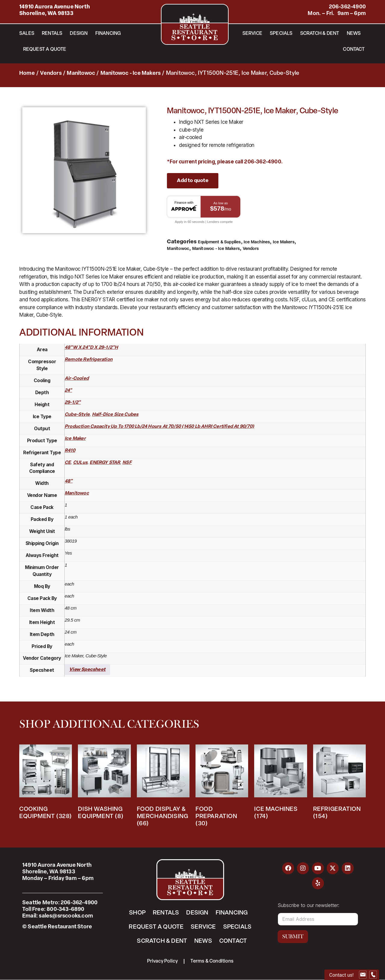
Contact (354, 50)
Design (79, 34)
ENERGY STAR (105, 463)
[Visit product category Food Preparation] (222, 787)
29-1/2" (73, 403)
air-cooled (77, 379)
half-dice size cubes (115, 415)
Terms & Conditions (212, 961)
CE (68, 463)
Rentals (52, 34)
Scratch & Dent (320, 34)
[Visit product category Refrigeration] (339, 784)
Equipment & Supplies (219, 242)
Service (252, 34)
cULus (80, 463)
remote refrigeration (89, 360)
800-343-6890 (65, 910)
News (354, 34)
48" (69, 481)
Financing (108, 34)
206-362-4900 (347, 7)
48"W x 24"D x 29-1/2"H (91, 348)
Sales (27, 34)
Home (27, 73)
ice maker (75, 439)
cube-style (77, 415)
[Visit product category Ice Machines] (280, 784)
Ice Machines (257, 242)
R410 (70, 451)
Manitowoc (81, 73)
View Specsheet (87, 670)
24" (68, 391)
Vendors (51, 73)
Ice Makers (284, 242)
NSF (127, 463)
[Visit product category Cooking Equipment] (46, 784)
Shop (137, 913)
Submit (293, 936)
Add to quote (192, 181)
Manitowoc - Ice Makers (131, 73)
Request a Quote (45, 50)
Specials (281, 34)
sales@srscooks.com (66, 916)
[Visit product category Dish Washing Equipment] (104, 784)
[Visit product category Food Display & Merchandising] (163, 787)
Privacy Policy (162, 961)
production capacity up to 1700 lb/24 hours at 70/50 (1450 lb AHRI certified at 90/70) (159, 427)
